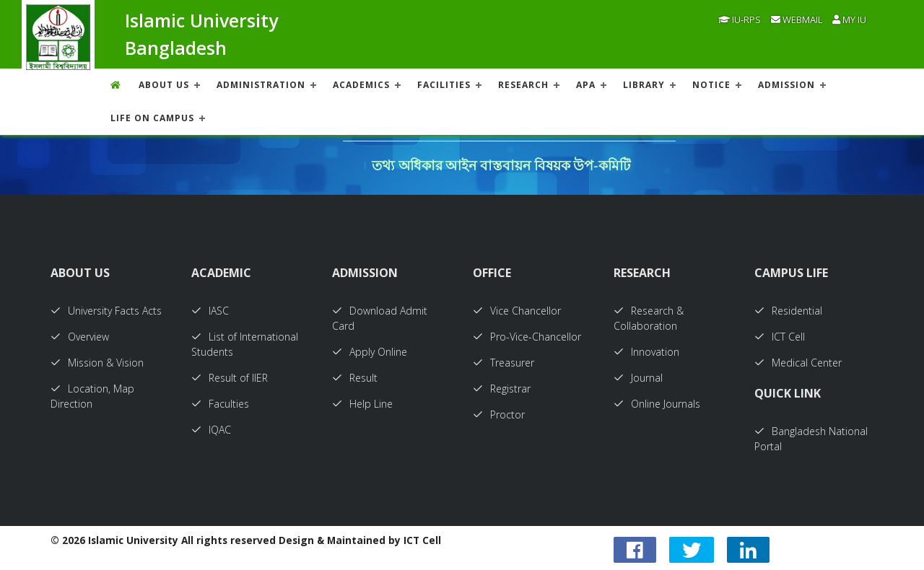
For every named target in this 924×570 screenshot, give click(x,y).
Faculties (220, 404)
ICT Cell (780, 337)
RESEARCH (523, 85)
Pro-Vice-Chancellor (527, 337)
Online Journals (657, 404)
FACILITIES (444, 85)
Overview (80, 337)
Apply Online (370, 352)
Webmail (797, 19)
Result (355, 378)
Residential (788, 311)
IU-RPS (740, 19)
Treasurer (504, 363)
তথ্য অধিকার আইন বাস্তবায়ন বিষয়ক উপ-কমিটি (501, 166)
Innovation (646, 352)
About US (164, 85)
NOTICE (711, 85)
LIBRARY (644, 85)
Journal (638, 378)
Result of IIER (230, 378)
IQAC (211, 430)
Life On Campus (152, 118)
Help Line (362, 404)
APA (586, 85)
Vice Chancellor (517, 311)
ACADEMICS (361, 85)
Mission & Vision (97, 363)
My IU (849, 19)
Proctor (499, 415)
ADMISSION (786, 85)
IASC (210, 311)
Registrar (502, 389)
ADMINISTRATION (261, 85)
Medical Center (798, 363)
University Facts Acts (106, 311)
